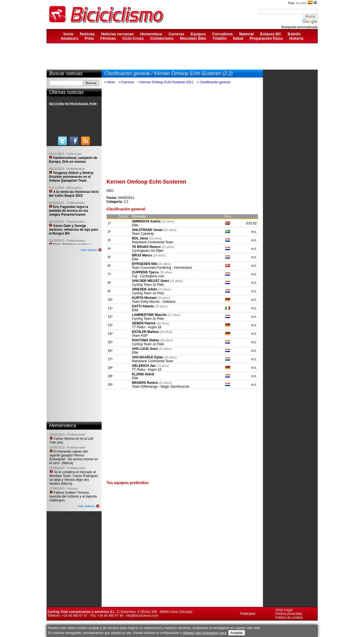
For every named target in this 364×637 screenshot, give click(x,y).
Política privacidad (289, 614)
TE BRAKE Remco (146, 247)
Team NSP (140, 336)
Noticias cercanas (117, 34)
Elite (135, 225)
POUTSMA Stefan (146, 340)
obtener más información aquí (204, 633)
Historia (296, 38)
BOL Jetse (140, 238)
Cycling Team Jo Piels (148, 285)
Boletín (294, 34)
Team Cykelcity (143, 234)
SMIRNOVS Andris (147, 221)
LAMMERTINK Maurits (149, 315)
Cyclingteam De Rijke (148, 251)
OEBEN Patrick (144, 323)
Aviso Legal (284, 610)
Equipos (198, 34)
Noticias (87, 34)
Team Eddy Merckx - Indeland (154, 302)
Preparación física (266, 38)
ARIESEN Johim (145, 289)
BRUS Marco (142, 255)
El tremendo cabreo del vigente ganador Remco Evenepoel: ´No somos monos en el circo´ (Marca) (74, 457)
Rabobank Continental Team (153, 242)
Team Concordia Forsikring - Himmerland (162, 268)
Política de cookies (289, 618)
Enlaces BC (271, 34)
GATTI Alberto (143, 306)
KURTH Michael (144, 298)
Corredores (223, 34)
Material (246, 34)
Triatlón (220, 38)
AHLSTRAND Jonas (148, 230)
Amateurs (69, 38)
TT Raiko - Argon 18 (146, 327)
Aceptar (237, 633)
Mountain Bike (193, 38)
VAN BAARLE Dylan (148, 357)
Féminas (108, 38)
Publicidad (248, 614)
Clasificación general (215, 82)
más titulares (87, 506)
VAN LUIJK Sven (145, 349)
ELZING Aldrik (143, 374)
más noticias (89, 250)
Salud (238, 38)
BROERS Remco (145, 383)
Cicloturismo (162, 38)
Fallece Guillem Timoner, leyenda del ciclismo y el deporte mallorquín (73, 496)
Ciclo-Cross (133, 38)
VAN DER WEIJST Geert (151, 281)
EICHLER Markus (145, 332)
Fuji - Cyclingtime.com (148, 276)
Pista (89, 38)
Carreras (176, 34)
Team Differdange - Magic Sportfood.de (160, 387)
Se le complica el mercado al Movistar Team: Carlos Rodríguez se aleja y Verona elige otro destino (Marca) (74, 478)
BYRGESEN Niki (145, 264)
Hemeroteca (151, 34)
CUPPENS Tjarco (145, 272)
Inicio (68, 34)
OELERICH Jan (144, 366)
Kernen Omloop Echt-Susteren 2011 (167, 82)
